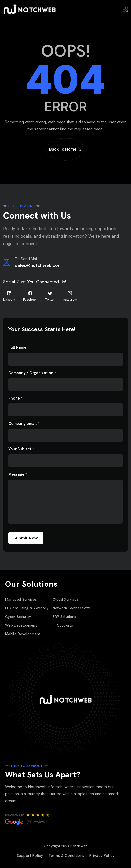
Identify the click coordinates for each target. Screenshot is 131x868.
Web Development (21, 625)
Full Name (17, 348)
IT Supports (63, 625)
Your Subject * (21, 449)
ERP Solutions (64, 617)
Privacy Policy (102, 856)
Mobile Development (23, 634)
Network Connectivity (71, 608)
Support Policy (30, 856)
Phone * (15, 398)
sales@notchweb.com (38, 265)
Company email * (24, 424)
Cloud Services (66, 599)
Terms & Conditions (66, 856)
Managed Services (21, 599)
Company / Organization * (32, 373)
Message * (18, 475)
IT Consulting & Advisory (27, 608)
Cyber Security (18, 617)
